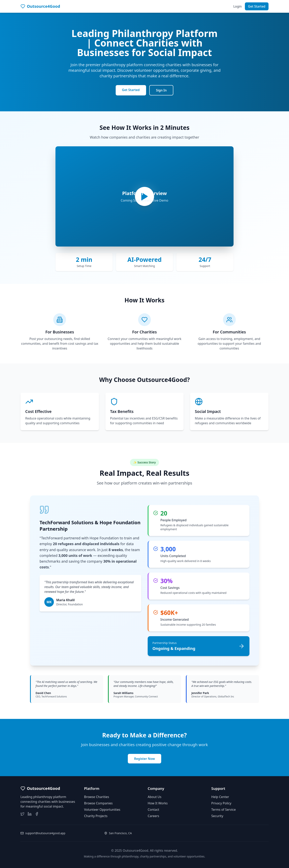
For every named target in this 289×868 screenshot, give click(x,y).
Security (217, 816)
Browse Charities (97, 797)
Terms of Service (224, 810)
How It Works (158, 803)
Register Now (145, 759)
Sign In (161, 90)
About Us (155, 797)
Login (238, 6)
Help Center (220, 797)
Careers (153, 816)
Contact (153, 810)
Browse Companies (98, 803)
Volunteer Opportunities (102, 810)
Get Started (257, 6)
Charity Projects (96, 816)
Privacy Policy (221, 803)
